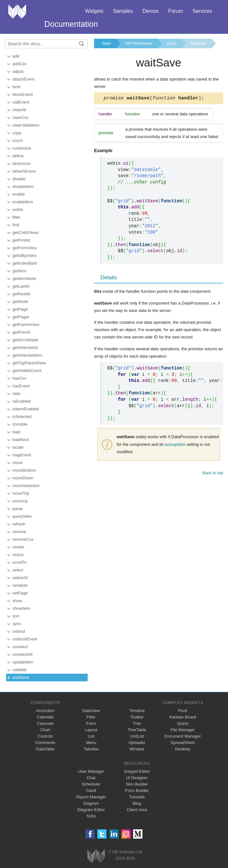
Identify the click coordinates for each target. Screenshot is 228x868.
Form (91, 723)
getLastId (21, 286)
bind (16, 87)
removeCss (23, 539)
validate (20, 670)
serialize (20, 585)
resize (18, 555)
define (18, 156)
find (16, 225)
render (18, 547)
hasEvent (21, 386)
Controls (45, 736)
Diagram (91, 803)
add (16, 56)
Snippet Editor (137, 771)
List (91, 736)
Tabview (91, 749)
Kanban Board (183, 717)
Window (137, 749)
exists (18, 209)
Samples (123, 11)
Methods (198, 43)
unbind (19, 631)
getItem (19, 271)
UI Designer (137, 778)
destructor (22, 163)
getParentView (26, 325)
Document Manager (183, 736)
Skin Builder (137, 784)
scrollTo (19, 562)
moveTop (21, 493)
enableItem (23, 202)
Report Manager (91, 797)
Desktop (183, 749)
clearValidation (26, 125)
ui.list (171, 43)
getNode (20, 302)
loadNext (21, 440)
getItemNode (24, 279)
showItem (21, 608)
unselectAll (22, 654)
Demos (151, 11)
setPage (20, 593)
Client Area (137, 810)
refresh (19, 524)
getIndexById (25, 263)
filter (16, 217)
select (18, 570)
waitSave (21, 677)
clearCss (21, 117)
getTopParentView (29, 363)
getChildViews (26, 232)
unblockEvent (25, 639)
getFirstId (21, 240)
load (16, 432)
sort (16, 616)
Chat (91, 778)
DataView (91, 711)
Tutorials (137, 797)
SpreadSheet (183, 743)
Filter (91, 717)
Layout (91, 730)
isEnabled (22, 401)
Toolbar (137, 717)
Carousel (45, 723)
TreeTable (137, 730)
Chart (45, 730)
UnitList (137, 736)
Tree (137, 723)
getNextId (21, 294)
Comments (45, 743)
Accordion (45, 711)
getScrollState (25, 340)
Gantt (91, 790)
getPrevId (21, 332)
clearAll (19, 110)
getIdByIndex (25, 256)
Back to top (213, 474)
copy (17, 133)
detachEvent (24, 171)
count (18, 140)
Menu (91, 743)
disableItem (23, 186)
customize (22, 148)
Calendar (45, 717)
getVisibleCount (27, 371)
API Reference (139, 43)
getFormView (25, 248)
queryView (22, 516)
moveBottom (24, 470)
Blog (137, 803)
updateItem (23, 662)
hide (16, 394)
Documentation (71, 24)
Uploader (137, 743)
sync (17, 624)
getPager (21, 317)
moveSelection (26, 486)
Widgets (94, 11)
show (17, 601)
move (18, 463)
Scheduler (91, 784)
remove (19, 532)
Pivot (183, 711)
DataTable (45, 749)
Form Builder (137, 790)
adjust (18, 71)
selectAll (20, 578)
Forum (175, 11)
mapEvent (22, 455)
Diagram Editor (91, 810)
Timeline (137, 711)
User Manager (91, 771)
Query (183, 723)
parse (18, 509)
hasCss (19, 378)
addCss (19, 64)
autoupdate (175, 445)
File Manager (183, 730)
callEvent (21, 102)
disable (19, 179)
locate (18, 447)
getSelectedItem (27, 355)
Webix (96, 856)
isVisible (20, 424)
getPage (20, 309)
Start (106, 43)
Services (202, 11)
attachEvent (23, 79)
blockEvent (23, 94)
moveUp (20, 501)
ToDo (91, 816)
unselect (20, 647)
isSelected (22, 417)
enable (19, 194)
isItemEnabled (26, 409)
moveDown (23, 478)
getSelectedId (25, 348)
